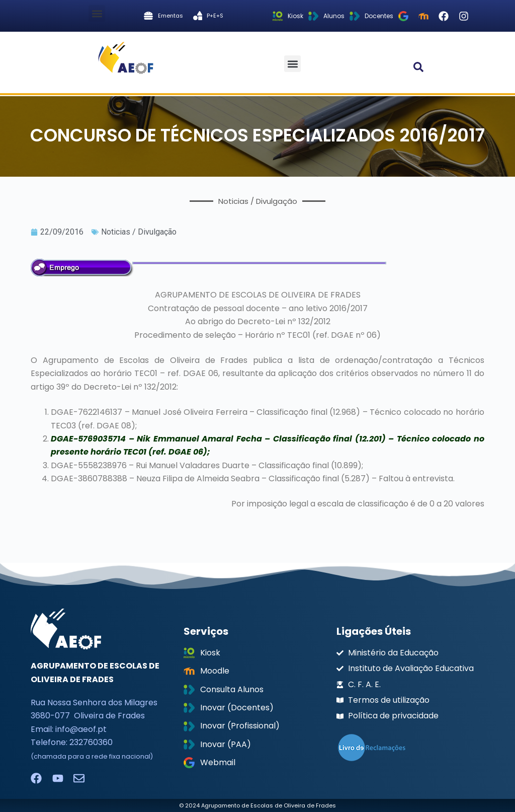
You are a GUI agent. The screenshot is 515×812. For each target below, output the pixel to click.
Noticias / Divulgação (139, 232)
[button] (97, 13)
